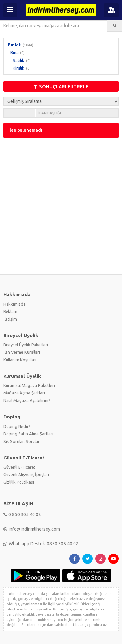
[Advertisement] (61, 206)
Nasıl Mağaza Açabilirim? (27, 400)
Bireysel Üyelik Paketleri (26, 345)
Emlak (15, 45)
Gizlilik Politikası (19, 482)
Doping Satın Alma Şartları (28, 434)
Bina (14, 52)
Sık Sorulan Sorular (21, 441)
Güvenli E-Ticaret (19, 467)
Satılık (19, 60)
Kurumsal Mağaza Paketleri (29, 385)
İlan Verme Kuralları (22, 352)
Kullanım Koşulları (20, 360)
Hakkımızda (14, 304)
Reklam (10, 311)
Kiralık (19, 68)
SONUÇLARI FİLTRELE (61, 86)
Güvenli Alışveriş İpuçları (26, 474)
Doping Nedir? (17, 426)
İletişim (10, 319)
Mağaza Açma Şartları (24, 393)
